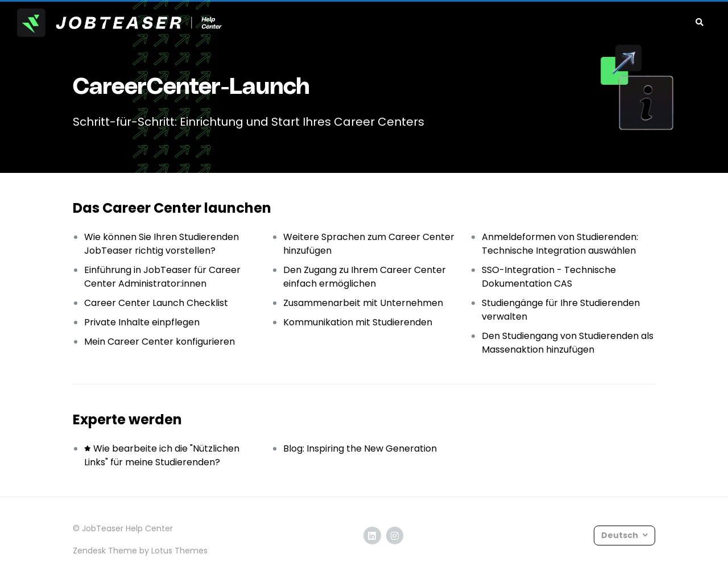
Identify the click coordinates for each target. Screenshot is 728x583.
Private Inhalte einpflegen (142, 322)
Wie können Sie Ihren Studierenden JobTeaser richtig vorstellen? (162, 244)
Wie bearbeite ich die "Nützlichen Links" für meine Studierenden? (162, 455)
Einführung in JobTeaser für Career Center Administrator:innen (162, 277)
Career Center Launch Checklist (156, 303)
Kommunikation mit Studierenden (358, 322)
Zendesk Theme (105, 551)
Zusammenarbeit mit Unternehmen (363, 303)
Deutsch (621, 535)
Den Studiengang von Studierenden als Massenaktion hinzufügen (568, 343)
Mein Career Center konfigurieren (160, 342)
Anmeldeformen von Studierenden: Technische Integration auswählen (560, 244)
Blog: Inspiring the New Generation (360, 448)
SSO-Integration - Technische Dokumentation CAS (549, 277)
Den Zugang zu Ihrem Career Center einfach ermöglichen (365, 277)
